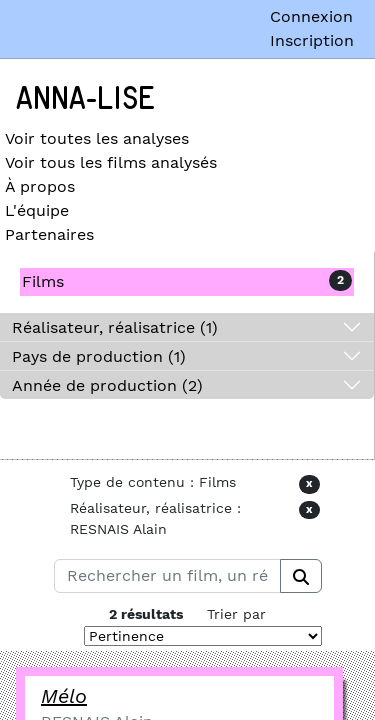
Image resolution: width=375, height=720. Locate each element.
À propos (40, 186)
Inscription (312, 40)
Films (43, 281)
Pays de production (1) (99, 356)
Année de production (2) (107, 385)
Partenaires (49, 234)
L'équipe (37, 210)
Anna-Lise (85, 99)
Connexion (311, 16)
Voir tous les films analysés (111, 162)
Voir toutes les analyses (97, 138)
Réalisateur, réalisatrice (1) (115, 327)
